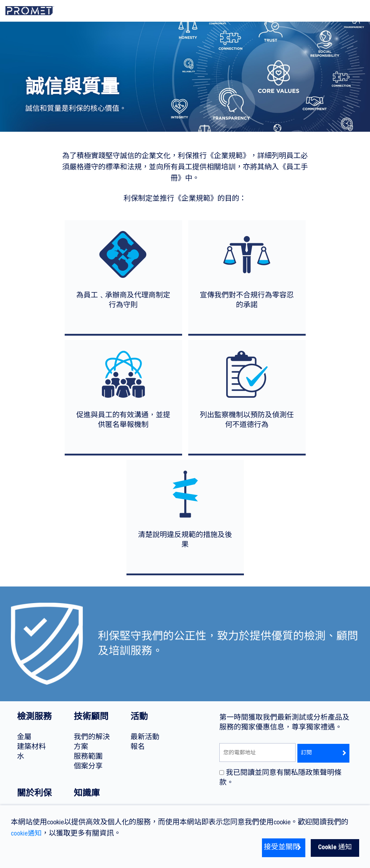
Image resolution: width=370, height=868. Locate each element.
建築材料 (31, 747)
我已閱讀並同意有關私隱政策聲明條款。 (280, 778)
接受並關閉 (277, 848)
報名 (138, 747)
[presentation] (274, 804)
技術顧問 (91, 718)
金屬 (24, 738)
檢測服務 (34, 718)
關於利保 (34, 794)
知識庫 (87, 794)
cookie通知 (27, 834)
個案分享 (88, 767)
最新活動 (145, 738)
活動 (139, 718)
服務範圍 (88, 757)
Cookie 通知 (334, 848)
